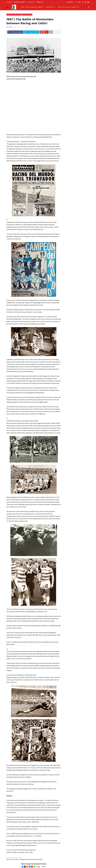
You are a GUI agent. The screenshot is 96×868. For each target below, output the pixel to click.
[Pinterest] (32, 867)
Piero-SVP (9, 27)
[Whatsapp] (34, 867)
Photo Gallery (66, 7)
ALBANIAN (40, 7)
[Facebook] (22, 867)
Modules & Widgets (20, 2)
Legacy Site (40, 2)
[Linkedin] (30, 867)
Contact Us (31, 2)
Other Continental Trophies (14, 14)
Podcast (74, 7)
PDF (78, 7)
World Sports (50, 7)
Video (59, 7)
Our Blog (9, 2)
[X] (25, 867)
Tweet (43, 866)
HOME (22, 7)
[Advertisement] (34, 95)
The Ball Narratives (31, 7)
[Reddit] (27, 867)
